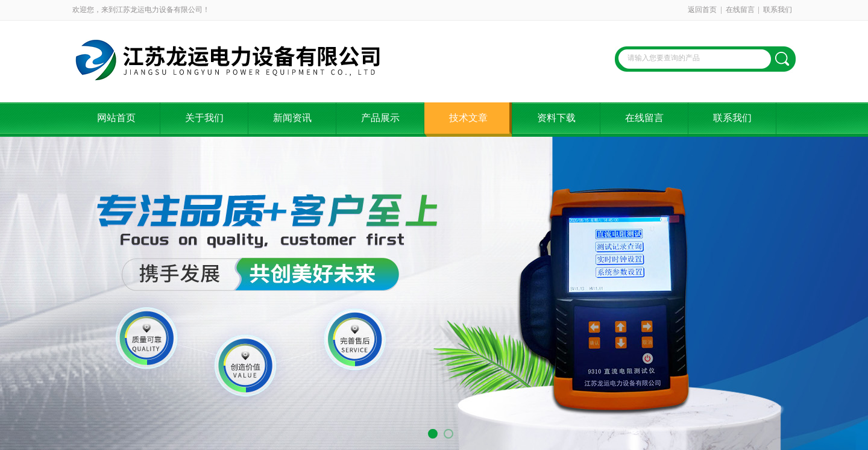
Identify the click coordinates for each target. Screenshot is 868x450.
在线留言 (740, 10)
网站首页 (116, 118)
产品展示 (380, 118)
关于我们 (204, 118)
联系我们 (778, 10)
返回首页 (702, 10)
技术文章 (468, 118)
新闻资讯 (292, 118)
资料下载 (556, 118)
